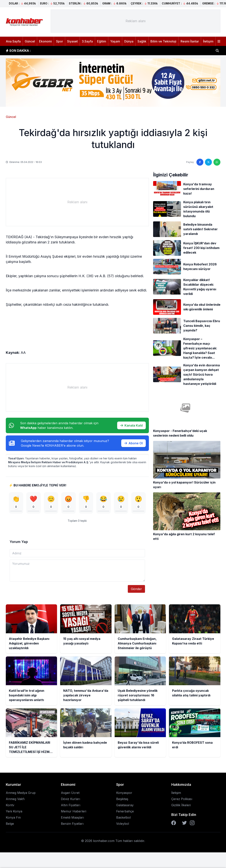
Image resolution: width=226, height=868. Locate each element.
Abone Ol (133, 443)
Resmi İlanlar (190, 41)
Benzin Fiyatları (72, 825)
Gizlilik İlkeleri (181, 806)
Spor (60, 41)
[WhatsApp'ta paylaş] (217, 162)
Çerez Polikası (182, 800)
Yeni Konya (14, 812)
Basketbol (123, 819)
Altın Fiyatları (71, 806)
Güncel (30, 41)
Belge (10, 825)
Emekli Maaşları (72, 819)
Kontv (10, 806)
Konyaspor (124, 794)
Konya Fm (13, 819)
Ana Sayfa (13, 41)
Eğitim (102, 41)
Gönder (136, 590)
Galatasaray (125, 806)
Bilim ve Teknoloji (163, 41)
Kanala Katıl (131, 425)
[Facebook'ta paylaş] (200, 162)
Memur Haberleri (74, 812)
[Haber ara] (217, 51)
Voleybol (123, 825)
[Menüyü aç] (219, 41)
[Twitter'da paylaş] (208, 162)
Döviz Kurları (70, 800)
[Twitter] (184, 824)
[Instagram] (192, 824)
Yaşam (115, 41)
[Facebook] (174, 824)
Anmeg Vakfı (15, 800)
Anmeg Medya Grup (21, 794)
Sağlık (142, 41)
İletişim (208, 41)
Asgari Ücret (70, 794)
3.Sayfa (87, 41)
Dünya (129, 41)
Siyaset (72, 41)
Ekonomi (45, 41)
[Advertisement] (136, 21)
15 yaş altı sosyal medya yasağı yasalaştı (68, 50)
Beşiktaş (122, 800)
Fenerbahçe (125, 812)
